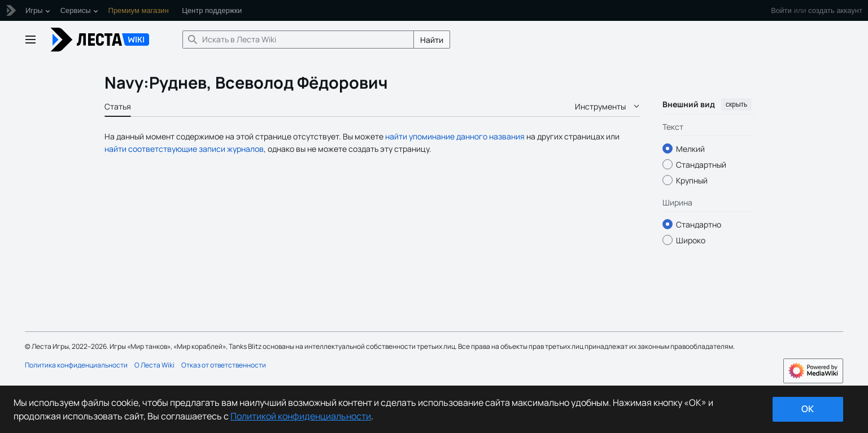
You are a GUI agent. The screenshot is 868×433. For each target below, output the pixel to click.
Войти (781, 10)
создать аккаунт (835, 10)
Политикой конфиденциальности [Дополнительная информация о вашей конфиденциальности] (301, 416)
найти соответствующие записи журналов (184, 149)
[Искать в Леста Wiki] (298, 40)
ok (808, 409)
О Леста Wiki (154, 365)
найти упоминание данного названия (455, 136)
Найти (432, 40)
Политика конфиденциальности (76, 365)
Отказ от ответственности (224, 365)
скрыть (736, 104)
